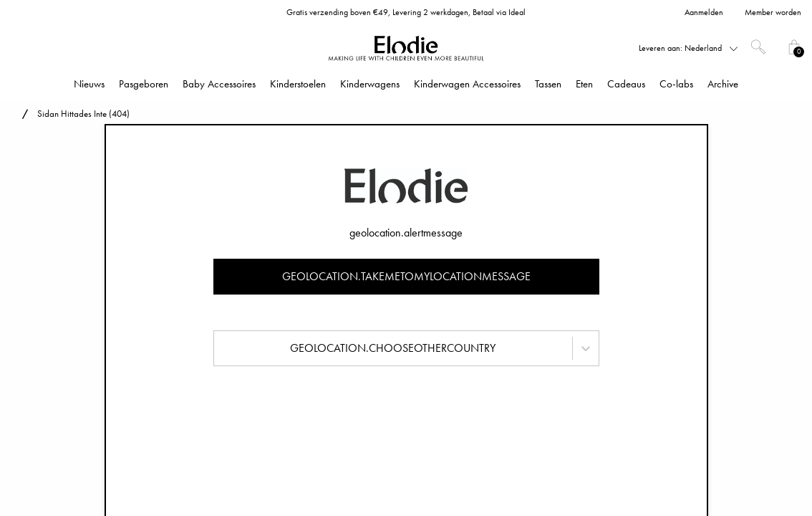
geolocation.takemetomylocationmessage (406, 276)
